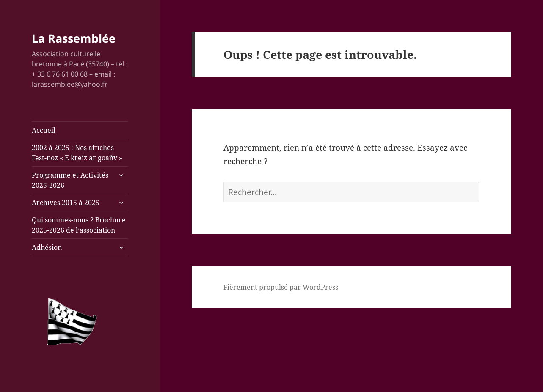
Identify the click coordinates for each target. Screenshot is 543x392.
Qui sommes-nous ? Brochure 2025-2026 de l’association (79, 225)
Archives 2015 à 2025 (66, 203)
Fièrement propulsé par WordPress (281, 287)
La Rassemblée (74, 38)
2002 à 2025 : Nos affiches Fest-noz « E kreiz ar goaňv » (77, 153)
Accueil (44, 130)
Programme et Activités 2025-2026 (70, 180)
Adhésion (47, 247)
